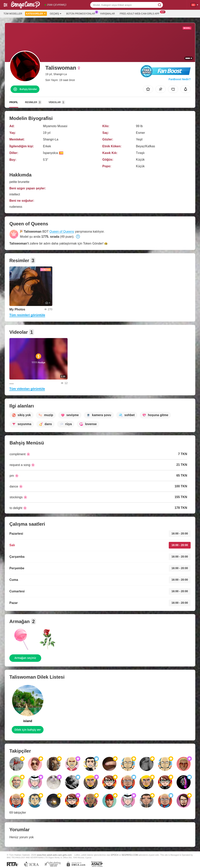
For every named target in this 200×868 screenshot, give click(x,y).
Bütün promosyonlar (82, 13)
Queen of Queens (62, 232)
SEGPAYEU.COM (130, 855)
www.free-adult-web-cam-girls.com (54, 855)
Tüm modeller (13, 14)
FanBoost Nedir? (180, 79)
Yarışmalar (107, 14)
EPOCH (115, 855)
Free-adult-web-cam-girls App (140, 13)
